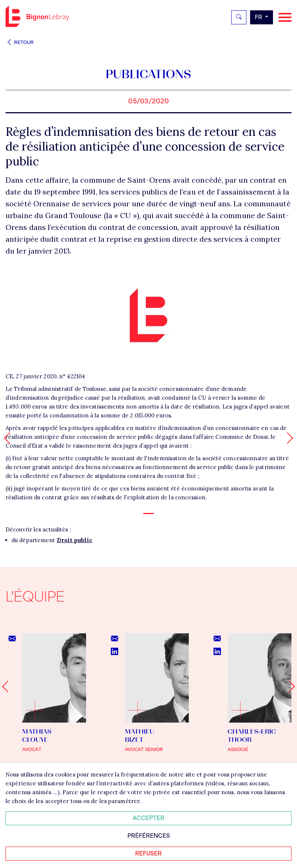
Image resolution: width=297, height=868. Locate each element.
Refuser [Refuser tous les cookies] (148, 853)
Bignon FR (37, 16)
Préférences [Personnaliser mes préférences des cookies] (149, 836)
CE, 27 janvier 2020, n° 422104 (45, 376)
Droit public (75, 540)
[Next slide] (289, 686)
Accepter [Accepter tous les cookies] (148, 818)
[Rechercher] (239, 17)
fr (259, 17)
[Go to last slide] (8, 686)
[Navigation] (285, 18)
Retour (20, 42)
